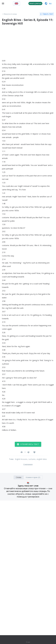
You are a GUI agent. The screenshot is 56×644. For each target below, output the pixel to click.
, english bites (41, 459)
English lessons (21, 459)
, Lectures (32, 459)
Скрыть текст (47, 14)
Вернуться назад (9, 14)
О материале (28, 464)
